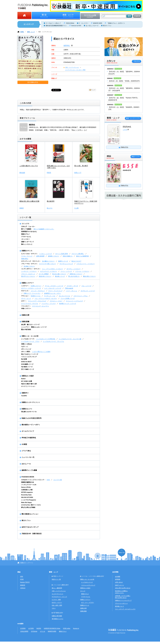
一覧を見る (137, 61)
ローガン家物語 (44, 274)
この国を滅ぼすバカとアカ (29, 166)
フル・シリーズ (86, 286)
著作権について (120, 606)
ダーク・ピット (26, 298)
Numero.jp (76, 628)
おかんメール (26, 464)
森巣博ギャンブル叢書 (29, 470)
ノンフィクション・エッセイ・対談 (75, 70)
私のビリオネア (76, 261)
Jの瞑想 (24, 444)
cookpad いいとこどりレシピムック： (33, 480)
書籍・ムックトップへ (133, 118)
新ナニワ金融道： (27, 229)
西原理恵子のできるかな (29, 231)
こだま (125, 129)
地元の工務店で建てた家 (29, 384)
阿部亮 (49, 173)
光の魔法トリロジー (48, 261)
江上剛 (76, 208)
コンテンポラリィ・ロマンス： (31, 269)
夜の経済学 (51, 201)
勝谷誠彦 (22, 173)
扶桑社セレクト (27, 409)
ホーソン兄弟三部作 (62, 254)
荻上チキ (50, 208)
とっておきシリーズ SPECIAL (46, 339)
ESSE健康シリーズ (27, 364)
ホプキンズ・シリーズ (88, 291)
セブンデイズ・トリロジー (49, 271)
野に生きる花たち (74, 276)
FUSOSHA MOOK (28, 477)
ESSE (22, 579)
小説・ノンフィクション (45, 32)
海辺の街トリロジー (45, 276)
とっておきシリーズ (87, 582)
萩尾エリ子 (78, 173)
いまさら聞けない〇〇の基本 (41, 352)
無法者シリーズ (60, 276)
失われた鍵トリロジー (59, 274)
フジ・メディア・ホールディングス (125, 609)
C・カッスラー (84, 23)
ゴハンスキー (25, 239)
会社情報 (115, 572)
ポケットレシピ (26, 349)
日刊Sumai (34, 631)
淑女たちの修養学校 (82, 256)
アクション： (25, 296)
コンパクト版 (58, 480)
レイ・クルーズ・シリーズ (53, 288)
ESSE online (67, 628)
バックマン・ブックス (49, 303)
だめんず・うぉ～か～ (28, 226)
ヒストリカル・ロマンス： (30, 254)
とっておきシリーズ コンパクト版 (70, 339)
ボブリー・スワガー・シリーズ (31, 288)
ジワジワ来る (26, 451)
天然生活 (23, 588)
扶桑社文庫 (25, 315)
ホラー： (24, 301)
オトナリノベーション (28, 386)
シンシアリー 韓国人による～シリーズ (34, 327)
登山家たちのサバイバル (29, 412)
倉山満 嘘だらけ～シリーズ (30, 324)
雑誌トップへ (136, 157)
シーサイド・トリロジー (29, 271)
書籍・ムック (31, 32)
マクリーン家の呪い (78, 254)
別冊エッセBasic (27, 344)
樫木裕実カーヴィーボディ (31, 425)
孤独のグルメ (25, 234)
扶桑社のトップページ (27, 563)
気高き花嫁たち (68, 256)
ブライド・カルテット (28, 274)
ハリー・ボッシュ (72, 291)
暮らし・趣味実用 (57, 588)
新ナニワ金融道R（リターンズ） (44, 229)
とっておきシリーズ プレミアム (54, 341)
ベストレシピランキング (29, 357)
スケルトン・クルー (56, 301)
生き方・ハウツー (57, 602)
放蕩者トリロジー (54, 256)
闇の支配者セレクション (30, 514)
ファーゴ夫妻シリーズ (68, 298)
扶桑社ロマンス (27, 251)
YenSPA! (24, 396)
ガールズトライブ (28, 431)
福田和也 (67, 46)
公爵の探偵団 (40, 256)
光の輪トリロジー (29, 266)
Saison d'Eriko (26, 487)
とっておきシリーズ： (28, 339)
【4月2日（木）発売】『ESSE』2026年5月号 (124, 81)
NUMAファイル (36, 296)
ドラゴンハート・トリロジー (86, 264)
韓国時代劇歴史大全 (28, 482)
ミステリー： (25, 286)
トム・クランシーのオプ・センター (46, 298)
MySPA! (39, 628)
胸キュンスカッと (27, 244)
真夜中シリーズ (63, 261)
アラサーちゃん (26, 237)
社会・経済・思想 (57, 605)
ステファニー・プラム (81, 296)
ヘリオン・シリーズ (46, 254)
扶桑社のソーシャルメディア (123, 600)
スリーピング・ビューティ (41, 306)
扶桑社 (22, 32)
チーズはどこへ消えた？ (53, 23)
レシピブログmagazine (29, 500)
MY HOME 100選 (27, 381)
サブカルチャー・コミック (59, 597)
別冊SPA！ (25, 393)
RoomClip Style (26, 495)
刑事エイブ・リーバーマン (32, 293)
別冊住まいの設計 (28, 376)
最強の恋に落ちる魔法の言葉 (29, 201)
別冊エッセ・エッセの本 (30, 336)
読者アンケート (120, 585)
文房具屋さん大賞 (27, 490)
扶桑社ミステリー (28, 283)
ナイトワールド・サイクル (30, 303)
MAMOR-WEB (98, 23)
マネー (54, 608)
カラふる (43, 631)
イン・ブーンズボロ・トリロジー (53, 269)
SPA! (22, 577)
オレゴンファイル (64, 296)
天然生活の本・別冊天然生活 (32, 534)
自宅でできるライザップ (30, 527)
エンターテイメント (58, 594)
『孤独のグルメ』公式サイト (116, 23)
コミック (83, 591)
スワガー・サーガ (72, 286)
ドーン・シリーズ (66, 271)
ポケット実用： (26, 352)
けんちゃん (127, 126)
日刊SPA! (23, 628)
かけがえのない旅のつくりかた (31, 505)
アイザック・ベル (50, 296)
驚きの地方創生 (26, 329)
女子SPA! (31, 628)
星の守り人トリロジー (28, 276)
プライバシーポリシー (121, 603)
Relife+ (24, 379)
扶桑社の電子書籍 (57, 616)
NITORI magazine (27, 492)
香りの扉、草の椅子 (81, 166)
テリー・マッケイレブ (55, 291)
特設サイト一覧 (56, 579)
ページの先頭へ (122, 553)
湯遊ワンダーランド (28, 242)
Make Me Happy (27, 502)
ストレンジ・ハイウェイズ (74, 301)
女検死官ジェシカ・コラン (52, 293)
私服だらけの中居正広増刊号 (32, 418)
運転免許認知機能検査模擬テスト (56, 26)
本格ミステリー (26, 308)
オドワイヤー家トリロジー (48, 264)
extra (48, 480)
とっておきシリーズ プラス (30, 341)
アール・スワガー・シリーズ (54, 286)
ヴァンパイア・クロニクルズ (37, 301)
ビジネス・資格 (56, 600)
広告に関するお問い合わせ (123, 588)
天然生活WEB (24, 631)
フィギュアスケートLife (29, 485)
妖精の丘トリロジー (76, 274)
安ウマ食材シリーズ (28, 369)
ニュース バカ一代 (28, 457)
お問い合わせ (119, 582)
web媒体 (20, 624)
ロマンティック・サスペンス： (31, 261)
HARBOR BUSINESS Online (52, 628)
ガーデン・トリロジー (74, 269)
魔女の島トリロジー (89, 276)
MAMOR (23, 585)
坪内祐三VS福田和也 (29, 438)
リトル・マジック (27, 256)
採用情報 (118, 579)
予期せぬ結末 (69, 288)
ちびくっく (25, 346)
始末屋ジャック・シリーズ (68, 303)
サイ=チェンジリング (66, 264)
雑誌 (19, 572)
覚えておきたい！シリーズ (30, 354)
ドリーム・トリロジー (82, 271)
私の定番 (24, 359)
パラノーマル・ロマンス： (30, 264)
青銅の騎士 (25, 259)
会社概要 (118, 577)
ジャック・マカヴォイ (38, 291)
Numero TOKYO (25, 582)
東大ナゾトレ (107, 26)
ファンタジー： (26, 306)
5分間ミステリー (36, 286)
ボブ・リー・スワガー (88, 602)
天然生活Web (70, 23)
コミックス (25, 224)
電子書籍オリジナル (58, 619)
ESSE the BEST (26, 362)
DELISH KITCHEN (27, 497)
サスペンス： (25, 291)
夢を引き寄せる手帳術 (28, 507)
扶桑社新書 (25, 322)
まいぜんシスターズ (92, 26)
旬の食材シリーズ (27, 367)
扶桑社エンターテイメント (31, 402)
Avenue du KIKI (76, 26)
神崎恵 (22, 208)
